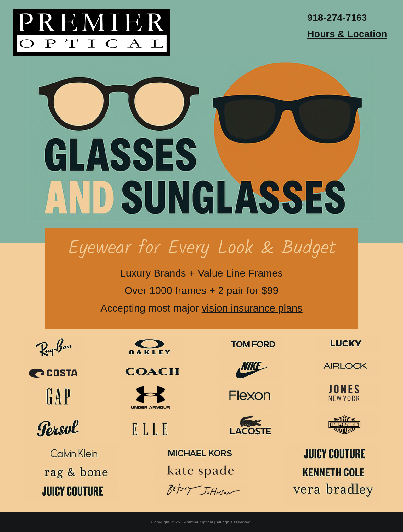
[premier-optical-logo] (91, 12)
